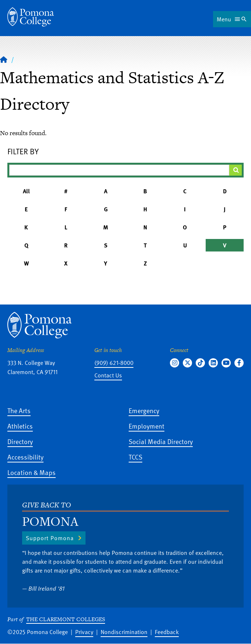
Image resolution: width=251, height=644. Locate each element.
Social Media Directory (161, 441)
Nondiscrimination (124, 632)
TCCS (135, 457)
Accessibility (25, 457)
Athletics (20, 426)
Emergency (144, 410)
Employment (147, 426)
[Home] (4, 59)
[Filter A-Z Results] (119, 170)
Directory (20, 441)
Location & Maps (32, 472)
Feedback (167, 632)
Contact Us (108, 375)
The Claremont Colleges (66, 619)
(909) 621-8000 (114, 363)
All (26, 191)
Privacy (84, 632)
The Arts (19, 410)
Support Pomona (50, 538)
